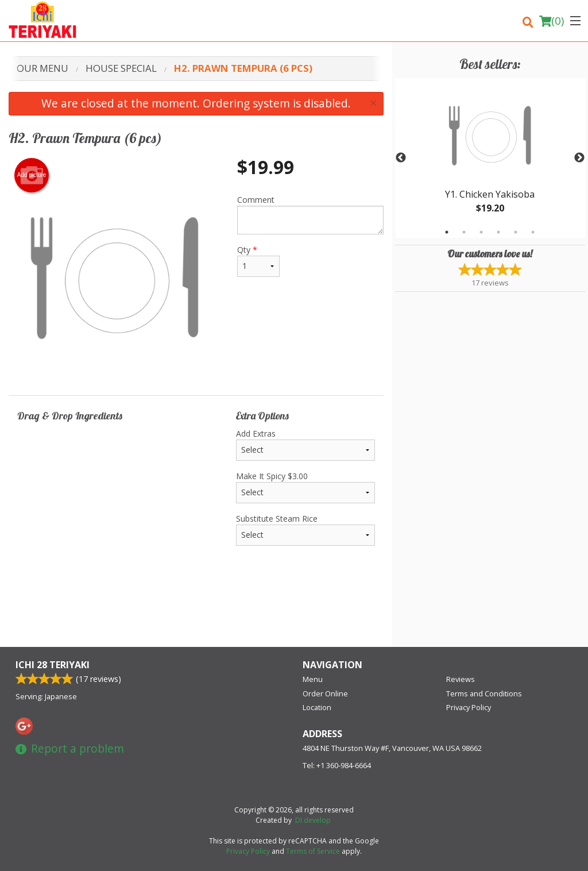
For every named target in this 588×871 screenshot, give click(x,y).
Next (579, 158)
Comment (310, 214)
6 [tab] (533, 232)
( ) (552, 21)
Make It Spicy (305, 487)
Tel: (337, 765)
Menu (313, 679)
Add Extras (305, 444)
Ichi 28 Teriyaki (53, 665)
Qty (258, 261)
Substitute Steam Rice (305, 529)
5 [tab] (516, 232)
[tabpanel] (490, 158)
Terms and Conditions (484, 693)
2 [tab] (464, 232)
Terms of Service (313, 851)
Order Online (325, 693)
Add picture (32, 175)
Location (317, 707)
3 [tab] (481, 232)
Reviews (461, 679)
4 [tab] (498, 232)
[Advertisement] (196, 610)
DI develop (313, 820)
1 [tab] (447, 232)
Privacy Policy (469, 707)
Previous (401, 158)
